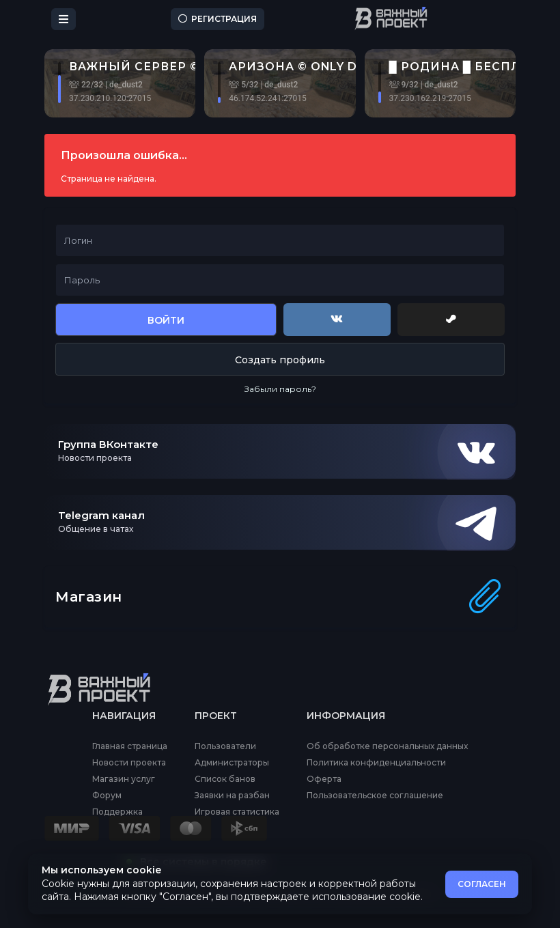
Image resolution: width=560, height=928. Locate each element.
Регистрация (218, 19)
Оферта (324, 779)
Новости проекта (129, 763)
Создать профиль (280, 360)
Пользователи (225, 746)
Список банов (225, 779)
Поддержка (117, 812)
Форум (107, 796)
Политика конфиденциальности (376, 763)
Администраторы (232, 763)
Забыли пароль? (280, 389)
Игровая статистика (237, 812)
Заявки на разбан (232, 796)
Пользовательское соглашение (375, 796)
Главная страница (130, 746)
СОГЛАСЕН (482, 884)
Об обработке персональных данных (387, 746)
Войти (166, 320)
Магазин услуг (124, 779)
